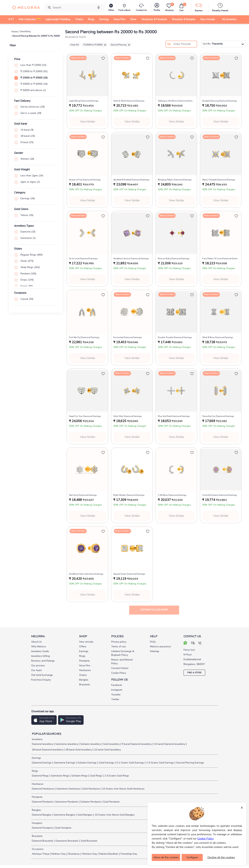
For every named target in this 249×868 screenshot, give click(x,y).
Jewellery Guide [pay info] (40, 651)
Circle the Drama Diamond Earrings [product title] (220, 495)
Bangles (36, 810)
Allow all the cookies (166, 857)
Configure (192, 857)
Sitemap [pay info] (155, 651)
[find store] (124, 8)
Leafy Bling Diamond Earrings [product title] (84, 101)
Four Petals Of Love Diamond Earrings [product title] (221, 259)
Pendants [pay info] (84, 661)
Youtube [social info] (116, 695)
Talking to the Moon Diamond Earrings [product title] (176, 101)
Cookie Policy (205, 839)
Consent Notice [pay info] (120, 668)
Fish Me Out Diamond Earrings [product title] (84, 337)
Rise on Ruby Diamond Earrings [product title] (174, 259)
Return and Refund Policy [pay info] (122, 662)
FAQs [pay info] (153, 642)
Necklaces (37, 784)
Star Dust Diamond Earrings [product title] (83, 495)
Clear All (75, 45)
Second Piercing (120, 45)
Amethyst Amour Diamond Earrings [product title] (131, 259)
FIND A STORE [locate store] (194, 673)
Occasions (37, 849)
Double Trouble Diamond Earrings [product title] (175, 337)
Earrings (36, 758)
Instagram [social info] (117, 690)
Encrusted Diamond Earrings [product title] (128, 337)
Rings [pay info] (82, 656)
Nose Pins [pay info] (85, 666)
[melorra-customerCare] (141, 8)
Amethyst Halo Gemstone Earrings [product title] (86, 574)
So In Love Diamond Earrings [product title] (83, 259)
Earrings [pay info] (84, 651)
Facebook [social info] (117, 685)
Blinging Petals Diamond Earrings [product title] (175, 180)
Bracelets (37, 836)
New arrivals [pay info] (86, 642)
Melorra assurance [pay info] (160, 647)
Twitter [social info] (115, 699)
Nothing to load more (154, 610)
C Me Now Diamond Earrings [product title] (172, 495)
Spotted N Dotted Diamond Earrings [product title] (131, 180)
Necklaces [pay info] (85, 670)
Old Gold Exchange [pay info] (42, 675)
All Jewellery (229, 19)
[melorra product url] (87, 75)
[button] (44, 720)
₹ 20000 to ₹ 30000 (95, 45)
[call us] (200, 643)
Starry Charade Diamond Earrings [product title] (219, 180)
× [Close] (242, 807)
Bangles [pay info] (84, 680)
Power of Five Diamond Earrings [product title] (85, 180)
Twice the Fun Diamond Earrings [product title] (218, 416)
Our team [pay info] (36, 670)
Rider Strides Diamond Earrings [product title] (129, 495)
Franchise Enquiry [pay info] (41, 680)
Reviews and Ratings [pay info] (43, 661)
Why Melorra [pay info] (38, 647)
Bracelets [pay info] (85, 685)
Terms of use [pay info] (119, 647)
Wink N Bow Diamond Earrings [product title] (218, 337)
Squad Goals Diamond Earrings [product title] (129, 574)
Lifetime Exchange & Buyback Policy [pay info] (123, 653)
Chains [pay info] (83, 675)
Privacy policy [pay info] (119, 642)
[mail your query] (193, 643)
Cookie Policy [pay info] (119, 673)
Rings (35, 771)
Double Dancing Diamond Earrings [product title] (220, 101)
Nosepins (37, 823)
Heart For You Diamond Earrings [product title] (85, 416)
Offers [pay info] (83, 647)
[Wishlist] (169, 8)
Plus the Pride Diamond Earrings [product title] (174, 416)
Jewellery (37, 739)
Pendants (37, 797)
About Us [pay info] (36, 642)
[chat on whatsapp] (185, 643)
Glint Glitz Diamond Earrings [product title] (128, 416)
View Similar (87, 122)
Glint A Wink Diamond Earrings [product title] (129, 101)
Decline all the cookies (221, 857)
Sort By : (223, 44)
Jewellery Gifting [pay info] (40, 656)
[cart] (181, 8)
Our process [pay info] (38, 666)
